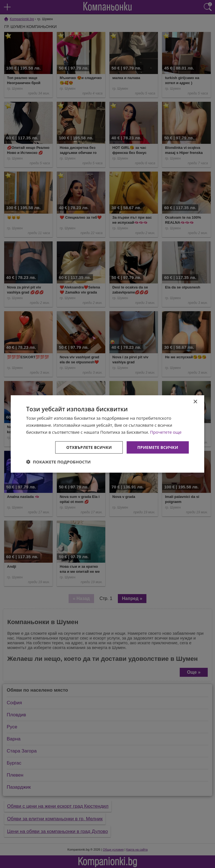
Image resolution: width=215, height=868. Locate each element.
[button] (58, 462)
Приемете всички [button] (158, 447)
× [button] (195, 402)
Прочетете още (166, 432)
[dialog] (107, 434)
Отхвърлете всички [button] (89, 447)
